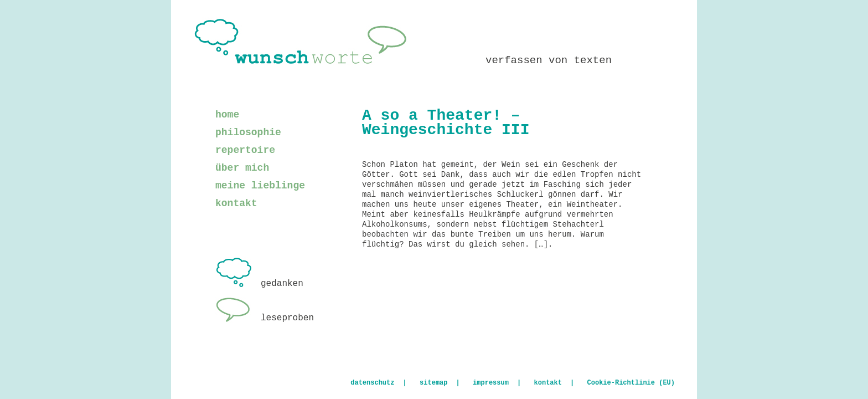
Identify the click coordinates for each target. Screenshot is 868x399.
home (227, 115)
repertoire (245, 150)
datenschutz (372, 383)
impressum (491, 383)
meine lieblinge (260, 186)
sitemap (433, 383)
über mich (242, 168)
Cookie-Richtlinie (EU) (631, 383)
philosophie (248, 132)
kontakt (236, 203)
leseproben (265, 318)
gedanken (259, 284)
